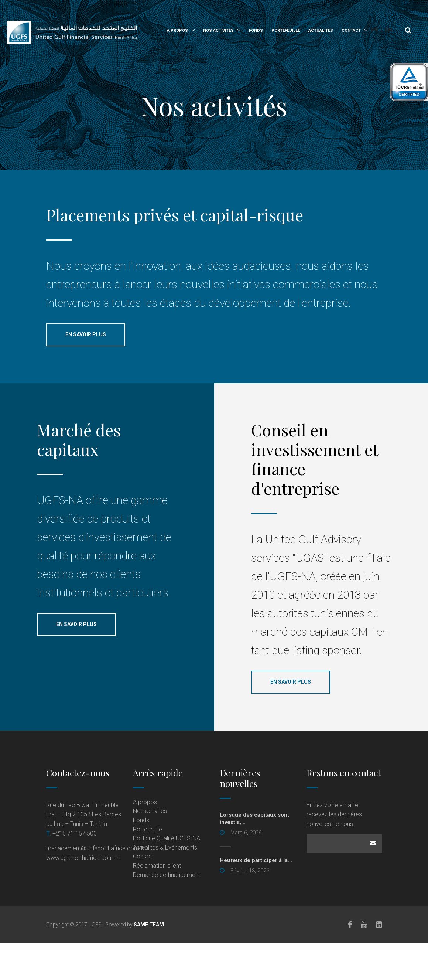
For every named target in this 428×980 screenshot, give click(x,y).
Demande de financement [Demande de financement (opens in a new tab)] (167, 875)
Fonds (256, 30)
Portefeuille (286, 30)
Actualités (321, 30)
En (388, 30)
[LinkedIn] (379, 925)
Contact (351, 30)
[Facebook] (350, 925)
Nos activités (218, 30)
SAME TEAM (149, 925)
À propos (177, 30)
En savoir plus (86, 334)
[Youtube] (364, 925)
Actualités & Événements (165, 848)
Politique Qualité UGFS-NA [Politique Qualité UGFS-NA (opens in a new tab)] (167, 838)
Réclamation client (157, 866)
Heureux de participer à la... (256, 860)
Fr (375, 30)
